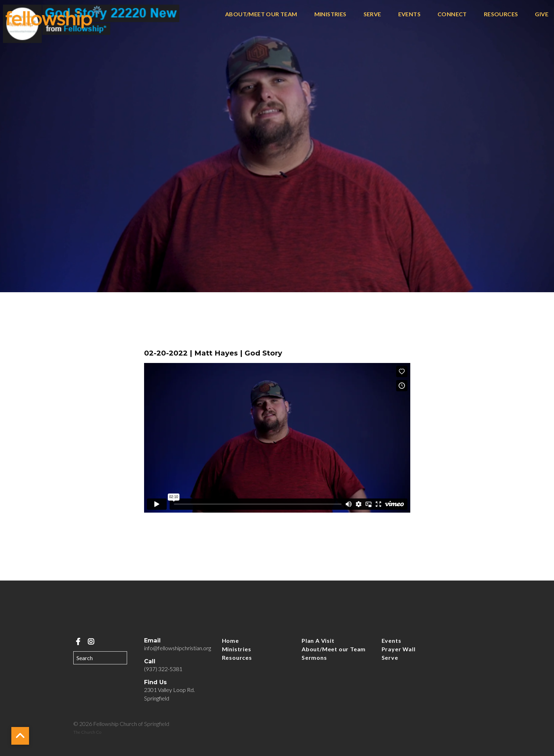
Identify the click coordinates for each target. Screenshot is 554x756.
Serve (372, 14)
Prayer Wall (399, 649)
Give (542, 14)
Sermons (314, 657)
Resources (501, 14)
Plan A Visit (318, 640)
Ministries (330, 14)
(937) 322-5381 (163, 669)
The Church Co (87, 732)
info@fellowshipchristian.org (178, 648)
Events (409, 14)
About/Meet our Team (261, 14)
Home (230, 640)
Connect (452, 14)
